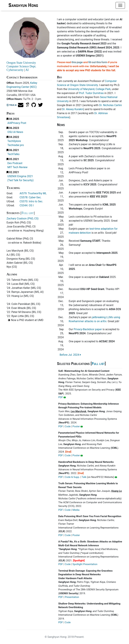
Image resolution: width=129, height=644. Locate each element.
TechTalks (13, 154)
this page (77, 62)
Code (68, 426)
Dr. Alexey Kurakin (73, 109)
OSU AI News (15, 132)
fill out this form (98, 62)
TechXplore (14, 141)
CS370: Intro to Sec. (31, 201)
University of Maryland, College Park (89, 89)
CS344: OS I (27, 205)
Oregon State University (21, 63)
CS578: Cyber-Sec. (30, 197)
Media (76, 510)
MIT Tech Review (17, 167)
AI (27, 70)
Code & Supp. (72, 477)
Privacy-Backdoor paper (88, 329)
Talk (84, 477)
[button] (65, 397)
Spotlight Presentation (85, 564)
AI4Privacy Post (17, 123)
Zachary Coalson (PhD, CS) (23, 218)
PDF (61, 397)
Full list (28, 213)
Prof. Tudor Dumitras (91, 93)
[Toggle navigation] (120, 5)
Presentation (72, 597)
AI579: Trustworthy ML (33, 193)
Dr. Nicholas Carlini (110, 105)
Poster (76, 426)
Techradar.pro (16, 145)
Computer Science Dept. (21, 66)
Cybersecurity (15, 70)
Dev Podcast (15, 163)
